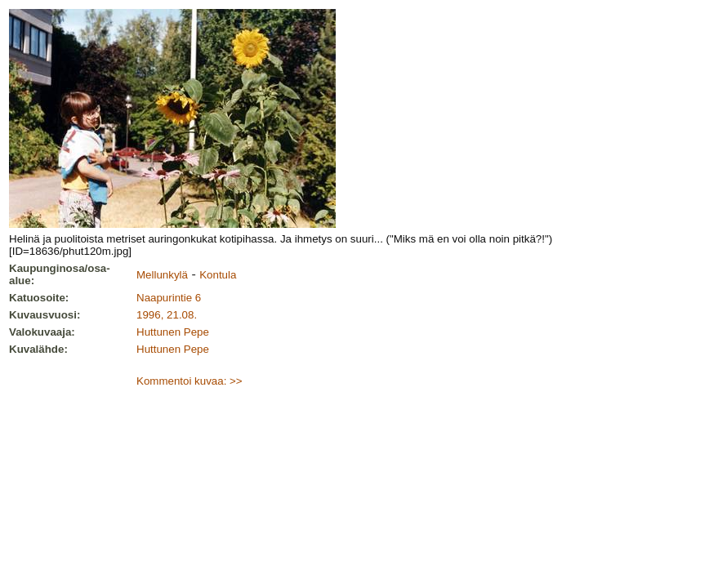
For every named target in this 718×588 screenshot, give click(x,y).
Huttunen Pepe (173, 332)
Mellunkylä (162, 275)
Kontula (218, 275)
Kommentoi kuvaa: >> (190, 381)
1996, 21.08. (167, 315)
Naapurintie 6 (169, 298)
